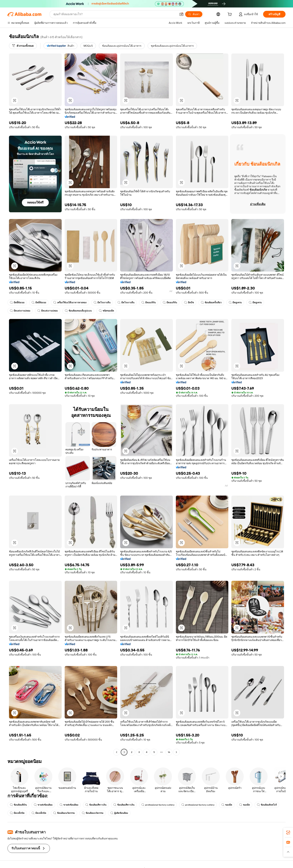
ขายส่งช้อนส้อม (43, 805)
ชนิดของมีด (106, 311)
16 (169, 752)
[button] (181, 14)
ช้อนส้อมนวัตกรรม (64, 813)
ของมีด (227, 805)
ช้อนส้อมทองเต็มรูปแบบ (78, 311)
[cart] (230, 15)
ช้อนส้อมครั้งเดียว (211, 303)
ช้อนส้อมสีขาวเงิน (96, 805)
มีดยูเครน (235, 303)
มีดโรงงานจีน (102, 303)
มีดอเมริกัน (149, 303)
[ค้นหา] (194, 14)
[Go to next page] (176, 752)
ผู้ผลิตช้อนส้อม (119, 813)
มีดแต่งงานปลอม (20, 311)
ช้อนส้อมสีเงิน (18, 805)
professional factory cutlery (158, 805)
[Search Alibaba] (115, 14)
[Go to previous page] (117, 752)
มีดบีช (189, 303)
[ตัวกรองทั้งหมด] (23, 46)
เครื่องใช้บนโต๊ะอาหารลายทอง (70, 303)
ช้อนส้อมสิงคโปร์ (267, 805)
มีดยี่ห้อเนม (17, 303)
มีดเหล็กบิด (17, 813)
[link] (288, 832)
